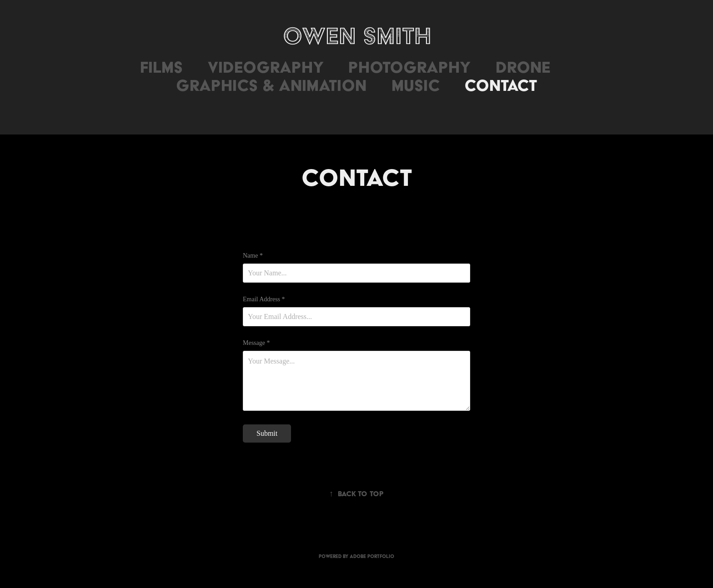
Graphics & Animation (271, 85)
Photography (409, 67)
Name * (253, 256)
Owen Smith (357, 36)
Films (161, 67)
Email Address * (264, 299)
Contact (501, 85)
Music (416, 85)
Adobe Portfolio (372, 556)
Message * (256, 343)
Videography (266, 67)
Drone (523, 67)
